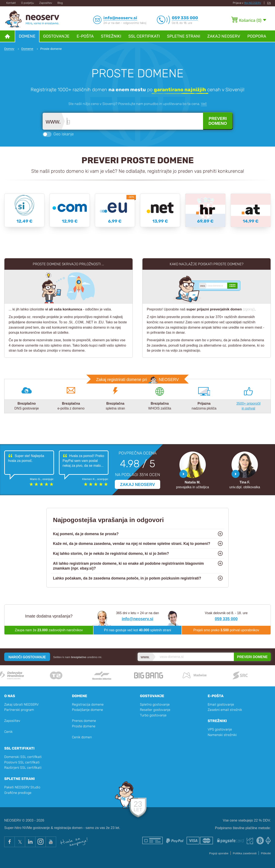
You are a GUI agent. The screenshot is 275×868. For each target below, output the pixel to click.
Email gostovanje (221, 704)
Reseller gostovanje (155, 710)
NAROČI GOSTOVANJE (27, 657)
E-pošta (85, 36)
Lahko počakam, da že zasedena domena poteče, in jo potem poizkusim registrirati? (127, 578)
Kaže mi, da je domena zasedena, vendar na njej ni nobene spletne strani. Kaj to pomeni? (132, 544)
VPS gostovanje (220, 729)
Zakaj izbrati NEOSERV (21, 704)
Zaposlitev (46, 3)
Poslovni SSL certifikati (22, 762)
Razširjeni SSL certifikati (23, 768)
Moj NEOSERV (253, 3)
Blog (60, 3)
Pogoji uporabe (219, 853)
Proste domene (84, 726)
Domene (27, 36)
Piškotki (266, 853)
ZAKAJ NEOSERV (137, 484)
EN (269, 3)
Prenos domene (84, 721)
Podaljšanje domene (87, 710)
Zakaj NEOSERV (224, 36)
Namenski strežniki (222, 735)
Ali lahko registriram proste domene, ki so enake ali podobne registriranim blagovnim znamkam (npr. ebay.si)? (128, 566)
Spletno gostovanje (155, 704)
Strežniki (111, 36)
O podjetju (28, 3)
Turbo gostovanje (153, 715)
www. (53, 122)
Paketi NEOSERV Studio (22, 787)
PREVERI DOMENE (252, 657)
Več (204, 104)
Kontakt (11, 3)
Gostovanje (56, 36)
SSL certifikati (144, 36)
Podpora (257, 36)
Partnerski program (19, 710)
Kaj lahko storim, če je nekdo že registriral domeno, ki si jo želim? (111, 554)
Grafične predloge (18, 793)
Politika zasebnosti (245, 853)
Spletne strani (184, 36)
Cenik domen (82, 737)
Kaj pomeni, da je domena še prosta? (86, 534)
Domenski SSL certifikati (23, 757)
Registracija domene (88, 704)
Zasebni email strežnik (225, 710)
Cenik (8, 732)
